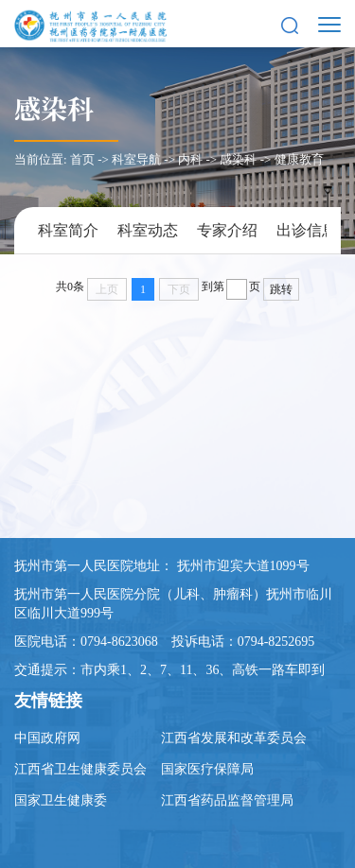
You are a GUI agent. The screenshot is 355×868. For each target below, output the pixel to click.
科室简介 (68, 230)
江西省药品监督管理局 (227, 800)
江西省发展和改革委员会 (234, 738)
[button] (290, 24)
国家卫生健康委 (61, 800)
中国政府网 (47, 738)
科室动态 (148, 230)
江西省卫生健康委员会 (80, 769)
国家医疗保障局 (207, 769)
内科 (190, 159)
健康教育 (299, 159)
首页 (82, 159)
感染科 (54, 108)
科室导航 (136, 159)
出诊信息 (307, 230)
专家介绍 (227, 230)
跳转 (281, 289)
